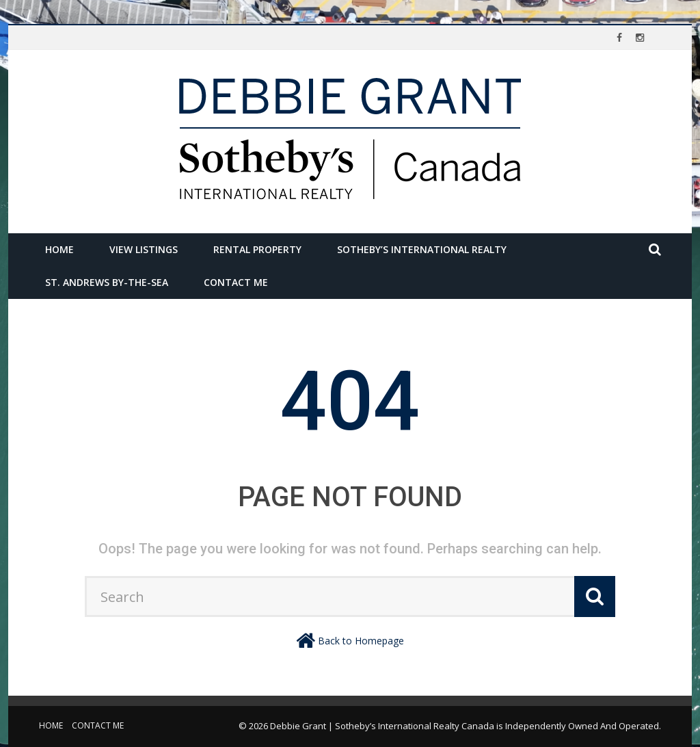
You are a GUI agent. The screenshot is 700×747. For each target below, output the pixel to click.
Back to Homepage (361, 641)
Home (59, 249)
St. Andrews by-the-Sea (107, 282)
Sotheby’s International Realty (422, 249)
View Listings (144, 249)
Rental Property (257, 249)
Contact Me (236, 282)
